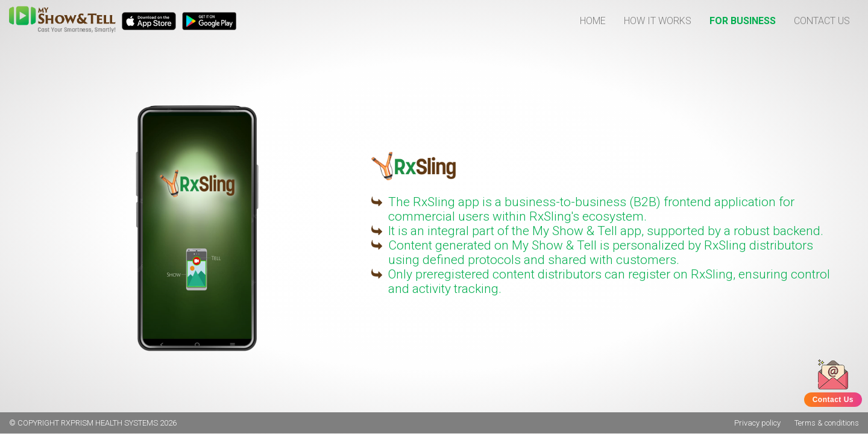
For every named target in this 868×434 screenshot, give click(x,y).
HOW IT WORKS (658, 21)
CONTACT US (822, 21)
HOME (593, 21)
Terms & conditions (827, 423)
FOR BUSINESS (743, 21)
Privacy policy (757, 423)
